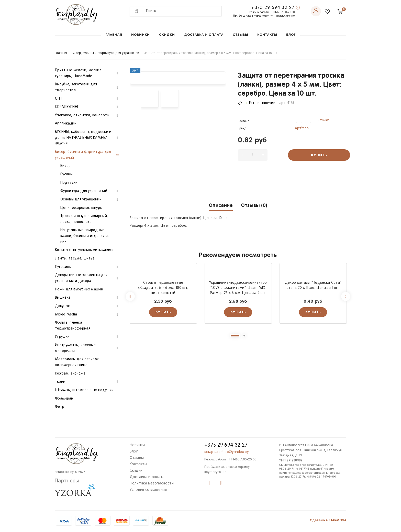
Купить (319, 155)
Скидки (167, 35)
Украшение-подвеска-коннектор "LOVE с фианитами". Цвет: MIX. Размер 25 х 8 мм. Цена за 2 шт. (238, 288)
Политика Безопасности (152, 483)
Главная (114, 35)
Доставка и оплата (204, 35)
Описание (221, 205)
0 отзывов (324, 120)
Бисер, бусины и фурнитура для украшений (106, 53)
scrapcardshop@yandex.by (226, 452)
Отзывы (240, 35)
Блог (291, 35)
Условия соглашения (148, 490)
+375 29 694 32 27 (273, 8)
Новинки (141, 35)
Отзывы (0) (254, 205)
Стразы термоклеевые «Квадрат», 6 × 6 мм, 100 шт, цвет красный (163, 288)
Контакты (267, 35)
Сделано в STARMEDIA (328, 520)
